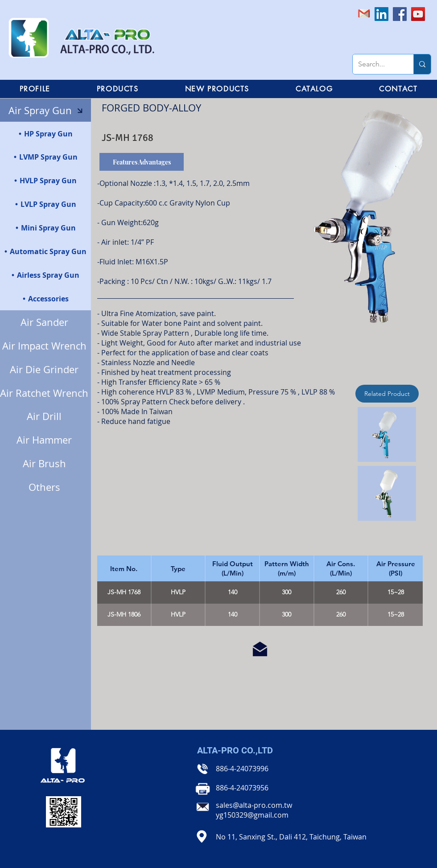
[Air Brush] (45, 463)
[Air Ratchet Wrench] (45, 393)
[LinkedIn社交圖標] (381, 14)
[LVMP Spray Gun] (45, 157)
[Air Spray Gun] (45, 110)
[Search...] (376, 64)
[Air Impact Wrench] (45, 346)
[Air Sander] (45, 322)
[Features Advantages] (142, 162)
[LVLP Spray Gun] (45, 204)
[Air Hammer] (45, 440)
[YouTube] (418, 14)
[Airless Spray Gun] (45, 275)
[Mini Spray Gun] (45, 228)
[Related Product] (387, 394)
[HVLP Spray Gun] (45, 180)
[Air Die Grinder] (45, 369)
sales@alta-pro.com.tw (254, 805)
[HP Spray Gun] (45, 134)
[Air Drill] (45, 416)
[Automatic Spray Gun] (45, 251)
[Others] (45, 487)
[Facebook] (400, 14)
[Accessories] (45, 298)
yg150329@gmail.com (252, 815)
